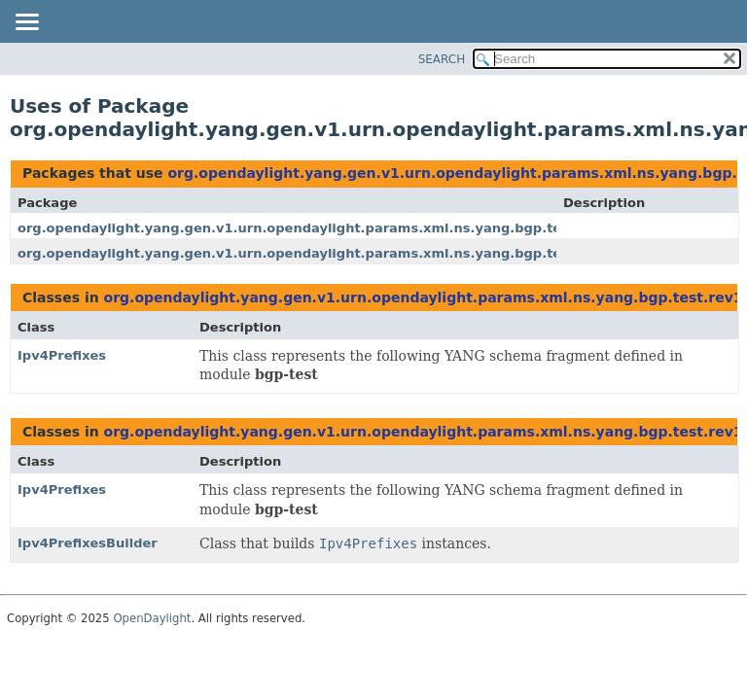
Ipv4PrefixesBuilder (88, 543)
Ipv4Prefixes (62, 355)
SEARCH (442, 59)
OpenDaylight (152, 618)
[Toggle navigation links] (26, 23)
